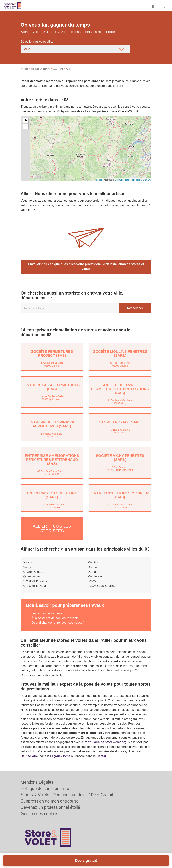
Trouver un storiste (41, 69)
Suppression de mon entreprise (50, 801)
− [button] (26, 126)
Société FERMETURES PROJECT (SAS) (52, 353)
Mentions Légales (37, 782)
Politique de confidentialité (45, 789)
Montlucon (95, 576)
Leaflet (99, 180)
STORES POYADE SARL (120, 422)
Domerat (93, 572)
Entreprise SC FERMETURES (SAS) (52, 387)
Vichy (27, 567)
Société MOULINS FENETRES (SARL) (120, 353)
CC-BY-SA (146, 180)
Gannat (93, 567)
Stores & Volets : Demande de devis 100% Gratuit (67, 795)
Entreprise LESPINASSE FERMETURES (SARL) (52, 424)
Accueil (25, 69)
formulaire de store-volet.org (106, 742)
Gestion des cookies (40, 814)
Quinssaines (32, 576)
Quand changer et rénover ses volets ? (58, 622)
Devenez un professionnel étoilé (50, 807)
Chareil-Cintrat (33, 572)
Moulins (93, 562)
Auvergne (58, 69)
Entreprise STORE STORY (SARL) (52, 495)
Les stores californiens (47, 613)
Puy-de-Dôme (60, 756)
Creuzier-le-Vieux (35, 581)
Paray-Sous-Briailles (102, 585)
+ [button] (26, 121)
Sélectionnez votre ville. (37, 42)
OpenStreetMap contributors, (128, 180)
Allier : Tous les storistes (52, 528)
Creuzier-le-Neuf (35, 585)
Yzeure (28, 562)
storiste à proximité (50, 107)
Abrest (92, 581)
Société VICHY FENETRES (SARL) (120, 458)
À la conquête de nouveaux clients (55, 618)
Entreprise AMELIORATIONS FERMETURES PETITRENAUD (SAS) (52, 460)
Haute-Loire (29, 756)
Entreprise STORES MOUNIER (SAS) (120, 495)
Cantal (101, 756)
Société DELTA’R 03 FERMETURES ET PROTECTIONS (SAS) (120, 389)
